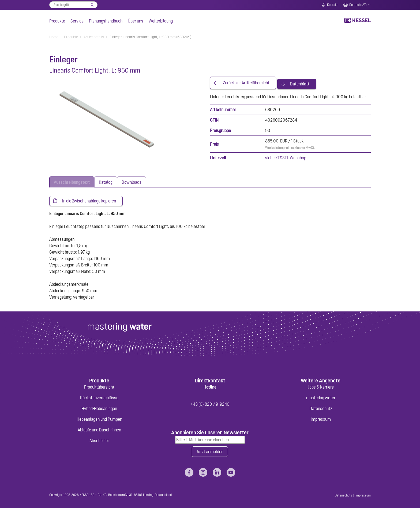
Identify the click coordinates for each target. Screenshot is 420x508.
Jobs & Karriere (321, 385)
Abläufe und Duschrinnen (99, 428)
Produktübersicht (99, 385)
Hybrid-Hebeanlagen (99, 407)
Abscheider (99, 439)
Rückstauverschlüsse (99, 396)
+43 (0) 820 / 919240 (210, 402)
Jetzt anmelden (210, 450)
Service (77, 21)
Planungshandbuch (106, 21)
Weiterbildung (161, 21)
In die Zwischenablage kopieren (89, 199)
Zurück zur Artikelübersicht (246, 82)
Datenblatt (300, 82)
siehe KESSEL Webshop (286, 156)
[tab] (72, 180)
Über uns (136, 21)
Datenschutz (321, 407)
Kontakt (332, 5)
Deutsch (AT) (358, 5)
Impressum (321, 417)
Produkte (57, 21)
